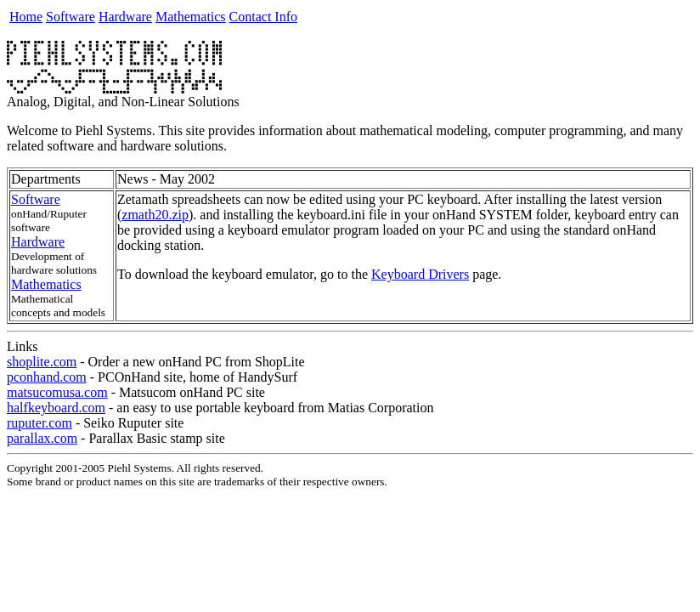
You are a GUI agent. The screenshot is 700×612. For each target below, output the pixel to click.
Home (26, 17)
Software (71, 17)
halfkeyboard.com (56, 408)
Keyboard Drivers (420, 274)
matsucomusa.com (57, 392)
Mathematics (191, 17)
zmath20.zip (155, 215)
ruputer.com (40, 423)
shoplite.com (42, 362)
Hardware (125, 17)
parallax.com (42, 438)
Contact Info (263, 17)
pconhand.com (47, 377)
